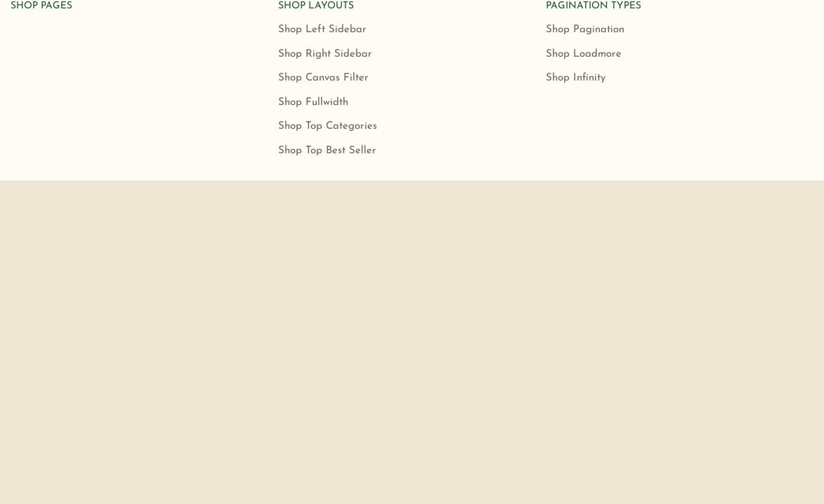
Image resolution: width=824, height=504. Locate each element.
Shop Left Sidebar (322, 30)
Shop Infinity (576, 78)
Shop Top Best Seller (327, 151)
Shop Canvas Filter (323, 78)
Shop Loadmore (584, 54)
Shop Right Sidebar (325, 54)
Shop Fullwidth (313, 103)
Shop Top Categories (328, 126)
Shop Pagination (585, 30)
